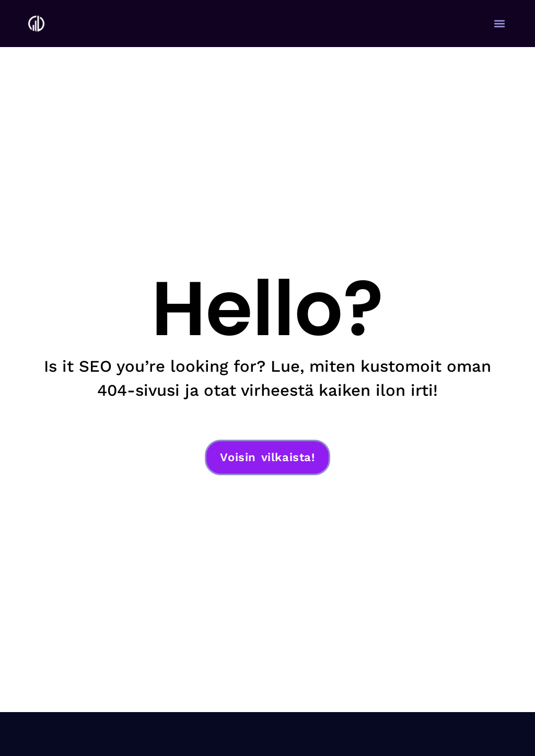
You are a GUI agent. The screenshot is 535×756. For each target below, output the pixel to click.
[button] (500, 24)
